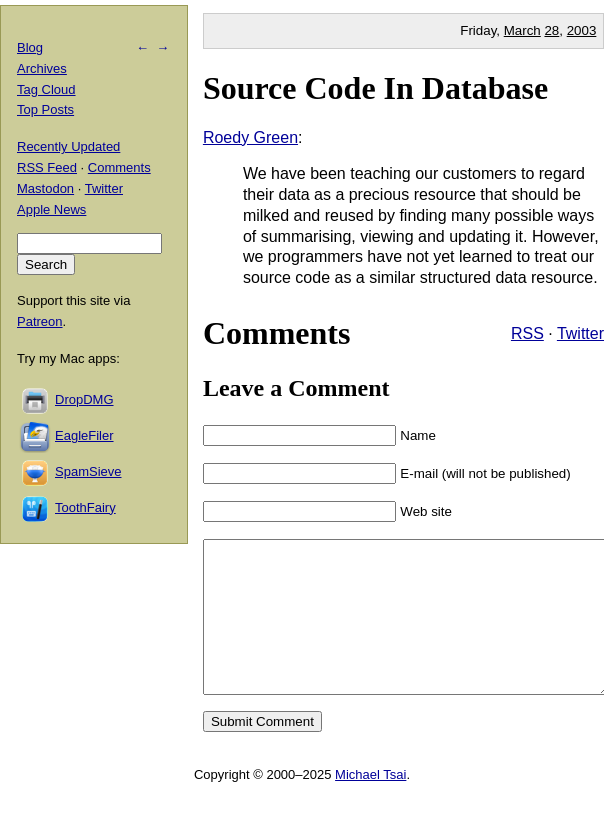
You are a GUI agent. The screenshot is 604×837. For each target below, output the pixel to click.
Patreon (40, 321)
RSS (527, 333)
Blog (30, 47)
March (522, 30)
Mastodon (45, 188)
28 (551, 30)
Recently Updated (68, 146)
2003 (582, 30)
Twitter (580, 333)
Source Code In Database (375, 88)
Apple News (51, 209)
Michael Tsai (370, 804)
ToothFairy (85, 507)
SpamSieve (88, 471)
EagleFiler (84, 435)
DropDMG (84, 399)
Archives (42, 68)
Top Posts (45, 109)
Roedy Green (250, 137)
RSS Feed (47, 167)
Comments (119, 167)
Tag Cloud (46, 89)
